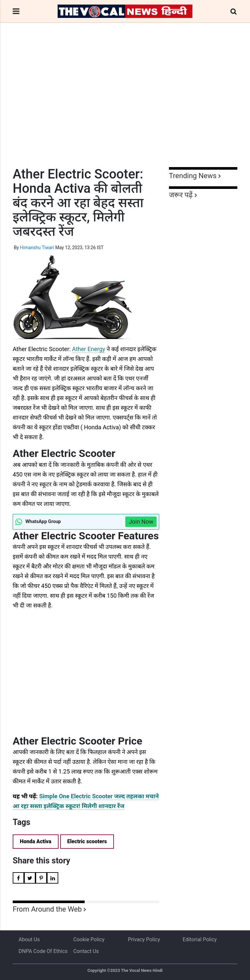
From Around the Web (47, 909)
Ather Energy (89, 349)
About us (29, 939)
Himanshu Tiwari (37, 248)
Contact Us (86, 951)
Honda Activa (36, 841)
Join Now (141, 522)
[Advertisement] (125, 107)
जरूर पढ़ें (181, 195)
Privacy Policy (144, 939)
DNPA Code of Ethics (43, 951)
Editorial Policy (200, 939)
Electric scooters (87, 841)
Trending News (193, 176)
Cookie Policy (89, 939)
